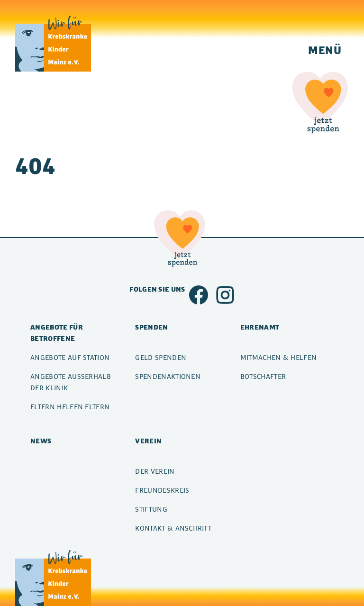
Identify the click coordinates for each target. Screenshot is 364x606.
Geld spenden (161, 357)
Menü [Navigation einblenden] (325, 50)
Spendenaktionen (168, 376)
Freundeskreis (162, 490)
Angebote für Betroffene (57, 333)
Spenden (151, 327)
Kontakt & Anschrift (173, 528)
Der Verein (155, 471)
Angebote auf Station (70, 357)
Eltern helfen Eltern (70, 407)
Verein (148, 441)
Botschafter (263, 376)
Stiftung (151, 509)
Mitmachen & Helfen (279, 357)
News (41, 441)
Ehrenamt (260, 327)
